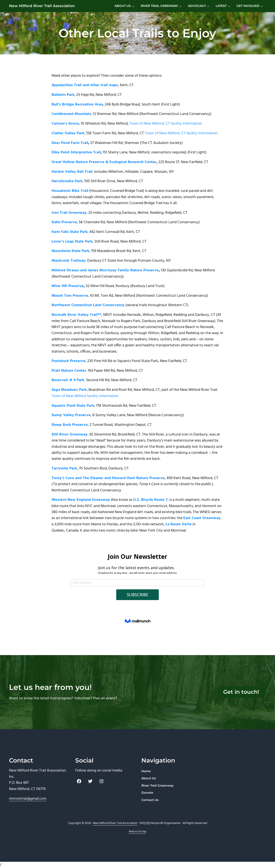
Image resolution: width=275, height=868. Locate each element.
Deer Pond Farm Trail (70, 151)
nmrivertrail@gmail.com (28, 799)
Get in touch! (239, 692)
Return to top (138, 832)
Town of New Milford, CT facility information (166, 132)
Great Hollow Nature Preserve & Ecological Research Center (104, 170)
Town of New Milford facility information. (85, 405)
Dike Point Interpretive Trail (76, 161)
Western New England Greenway (81, 509)
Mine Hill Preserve (68, 295)
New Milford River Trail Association (44, 10)
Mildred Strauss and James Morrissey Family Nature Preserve (105, 279)
